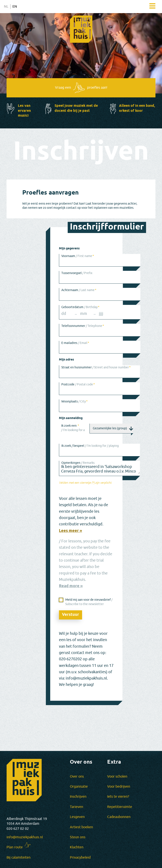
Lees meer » (71, 531)
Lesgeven (77, 817)
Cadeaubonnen (119, 817)
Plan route (15, 847)
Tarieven (77, 807)
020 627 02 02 (18, 829)
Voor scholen (117, 777)
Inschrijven (78, 797)
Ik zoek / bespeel (90, 446)
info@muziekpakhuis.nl (25, 837)
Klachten (77, 847)
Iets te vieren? (118, 797)
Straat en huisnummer (96, 367)
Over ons (77, 777)
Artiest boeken (81, 827)
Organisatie (79, 787)
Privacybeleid (80, 858)
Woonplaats (74, 401)
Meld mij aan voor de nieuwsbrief (89, 602)
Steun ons (78, 837)
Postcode (78, 384)
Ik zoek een (73, 428)
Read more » (71, 586)
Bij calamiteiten (19, 858)
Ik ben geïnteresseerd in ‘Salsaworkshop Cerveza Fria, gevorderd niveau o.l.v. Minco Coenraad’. (100, 468)
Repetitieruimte (120, 807)
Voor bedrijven (119, 787)
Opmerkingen (78, 463)
